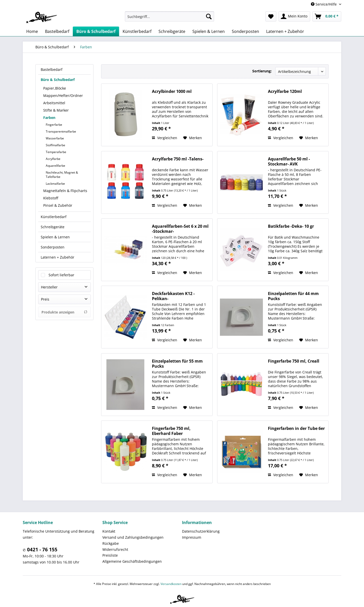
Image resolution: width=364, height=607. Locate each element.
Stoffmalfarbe (55, 145)
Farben (49, 118)
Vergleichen (165, 138)
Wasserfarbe (55, 138)
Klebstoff (51, 198)
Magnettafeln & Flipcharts (65, 191)
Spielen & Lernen (55, 237)
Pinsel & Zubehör (58, 205)
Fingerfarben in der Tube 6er (296, 428)
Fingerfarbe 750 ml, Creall (294, 361)
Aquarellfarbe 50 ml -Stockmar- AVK (289, 161)
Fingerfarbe (54, 125)
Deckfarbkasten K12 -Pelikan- (173, 296)
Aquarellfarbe (55, 166)
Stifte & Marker (56, 110)
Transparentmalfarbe (61, 131)
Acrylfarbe (53, 159)
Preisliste (110, 555)
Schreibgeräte (53, 227)
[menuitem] (169, 16)
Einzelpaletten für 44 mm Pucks (293, 296)
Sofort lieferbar (61, 275)
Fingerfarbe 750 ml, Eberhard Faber (171, 431)
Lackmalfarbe (55, 184)
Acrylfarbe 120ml (285, 91)
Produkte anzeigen (64, 312)
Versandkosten (171, 584)
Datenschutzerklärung (201, 531)
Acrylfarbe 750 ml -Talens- (178, 159)
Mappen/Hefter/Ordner (63, 96)
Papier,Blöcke (55, 88)
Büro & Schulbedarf (58, 80)
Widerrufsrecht (115, 549)
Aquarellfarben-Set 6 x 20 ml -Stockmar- (180, 229)
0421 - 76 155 (42, 550)
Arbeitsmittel (54, 103)
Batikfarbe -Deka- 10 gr (291, 226)
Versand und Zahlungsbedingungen (133, 537)
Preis (45, 299)
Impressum (192, 537)
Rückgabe (111, 543)
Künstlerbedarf (54, 217)
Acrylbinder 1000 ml (172, 91)
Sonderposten (53, 247)
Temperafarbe (56, 152)
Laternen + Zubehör (58, 257)
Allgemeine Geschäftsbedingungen (132, 561)
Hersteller (49, 287)
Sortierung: (262, 71)
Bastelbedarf (52, 69)
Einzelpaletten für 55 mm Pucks (177, 364)
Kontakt (109, 531)
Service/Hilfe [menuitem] (324, 4)
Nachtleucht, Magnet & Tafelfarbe (62, 175)
